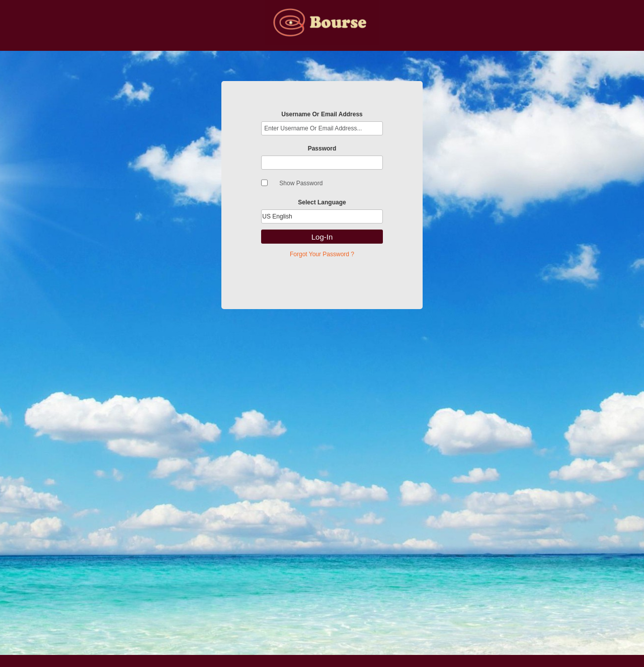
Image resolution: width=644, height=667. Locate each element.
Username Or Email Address (322, 114)
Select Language (322, 202)
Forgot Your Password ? (322, 254)
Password (322, 149)
